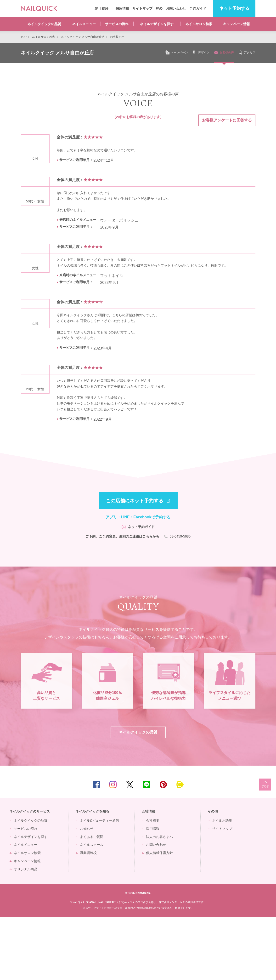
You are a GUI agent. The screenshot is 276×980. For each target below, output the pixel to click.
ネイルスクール (92, 908)
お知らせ (87, 892)
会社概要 (153, 884)
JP (96, 9)
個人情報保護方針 (159, 916)
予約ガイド (198, 8)
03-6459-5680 (180, 536)
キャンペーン (179, 52)
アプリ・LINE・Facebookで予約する (138, 517)
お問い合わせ (176, 8)
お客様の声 (227, 52)
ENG (105, 9)
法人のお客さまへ (159, 900)
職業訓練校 (88, 916)
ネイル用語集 (222, 884)
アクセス (250, 52)
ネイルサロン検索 (199, 24)
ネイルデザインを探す (157, 24)
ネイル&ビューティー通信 (99, 884)
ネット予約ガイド (141, 527)
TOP (265, 848)
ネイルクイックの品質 (44, 24)
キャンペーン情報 (237, 24)
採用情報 (122, 8)
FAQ (159, 8)
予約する (234, 9)
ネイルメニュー (84, 24)
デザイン (204, 52)
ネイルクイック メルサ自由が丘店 (57, 53)
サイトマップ (142, 8)
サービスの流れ (117, 24)
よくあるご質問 (92, 900)
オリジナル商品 (26, 932)
